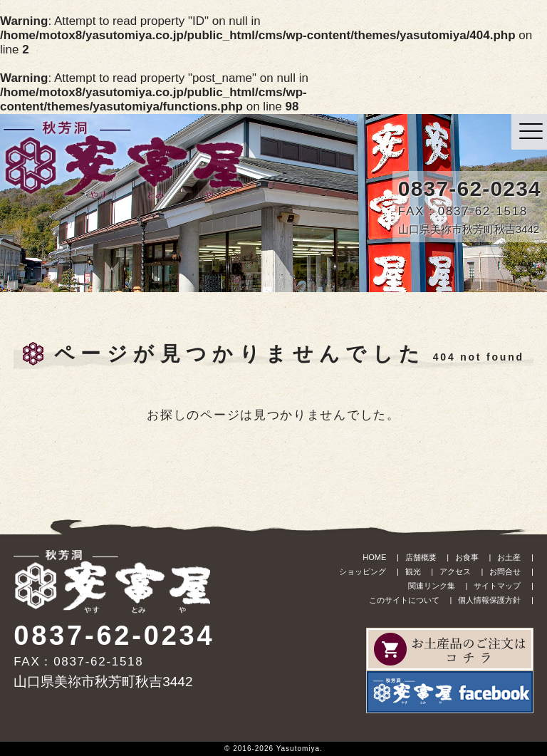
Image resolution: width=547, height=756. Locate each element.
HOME (374, 557)
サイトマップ (497, 586)
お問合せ (505, 571)
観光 (413, 571)
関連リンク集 (432, 586)
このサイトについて (404, 600)
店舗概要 (421, 557)
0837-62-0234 (470, 188)
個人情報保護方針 (489, 600)
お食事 (467, 557)
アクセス (455, 571)
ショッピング (363, 571)
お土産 (509, 557)
